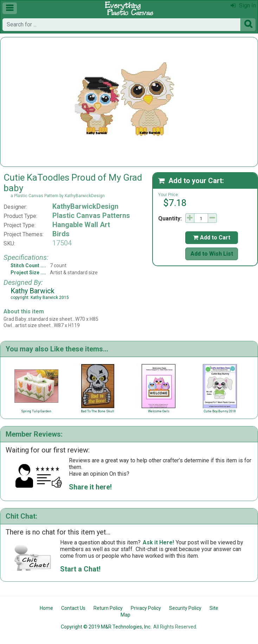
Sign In (243, 5)
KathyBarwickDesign (85, 206)
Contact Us (73, 608)
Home (46, 608)
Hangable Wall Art (81, 225)
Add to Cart (212, 237)
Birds (61, 234)
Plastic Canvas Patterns (91, 215)
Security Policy (185, 608)
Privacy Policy (146, 608)
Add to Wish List (212, 254)
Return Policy (108, 608)
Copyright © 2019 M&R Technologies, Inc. (106, 627)
